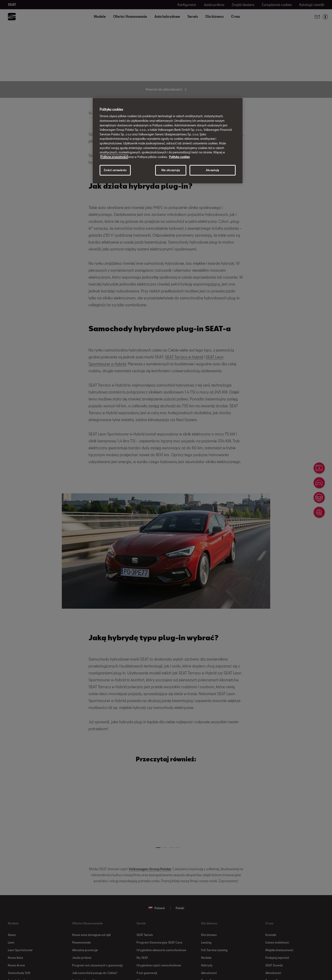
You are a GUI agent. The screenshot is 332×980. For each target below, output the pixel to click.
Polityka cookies (179, 157)
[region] (168, 141)
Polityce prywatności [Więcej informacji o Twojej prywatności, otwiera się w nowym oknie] (114, 157)
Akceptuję (213, 170)
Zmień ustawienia (115, 170)
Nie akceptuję (171, 170)
